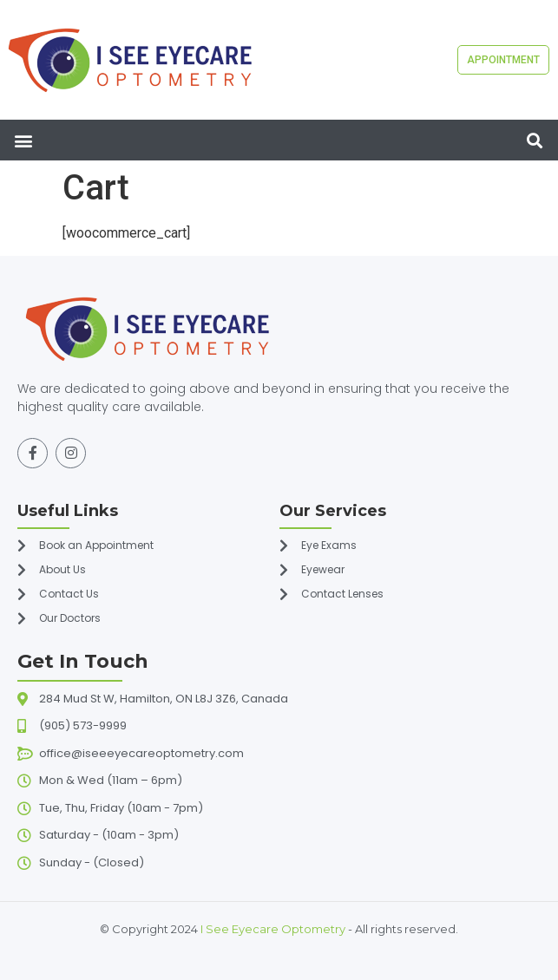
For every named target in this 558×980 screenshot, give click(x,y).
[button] (23, 140)
